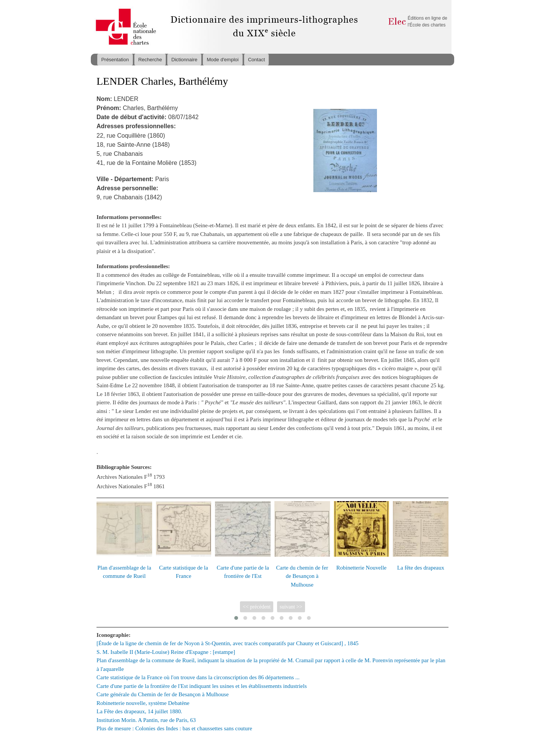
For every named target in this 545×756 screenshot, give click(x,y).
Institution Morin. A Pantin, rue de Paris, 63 (146, 720)
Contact (256, 60)
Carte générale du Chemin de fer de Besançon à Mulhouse (163, 694)
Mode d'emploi (223, 60)
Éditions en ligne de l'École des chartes (427, 22)
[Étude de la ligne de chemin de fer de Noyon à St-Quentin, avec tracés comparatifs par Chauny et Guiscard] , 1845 (227, 643)
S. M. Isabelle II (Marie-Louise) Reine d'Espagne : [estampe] (166, 652)
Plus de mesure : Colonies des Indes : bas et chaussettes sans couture (174, 728)
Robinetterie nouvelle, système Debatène (143, 703)
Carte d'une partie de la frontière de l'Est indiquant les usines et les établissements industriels (202, 686)
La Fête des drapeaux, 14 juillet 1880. (139, 711)
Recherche (150, 60)
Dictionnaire (185, 60)
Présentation (115, 60)
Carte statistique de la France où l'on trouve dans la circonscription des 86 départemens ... (198, 677)
